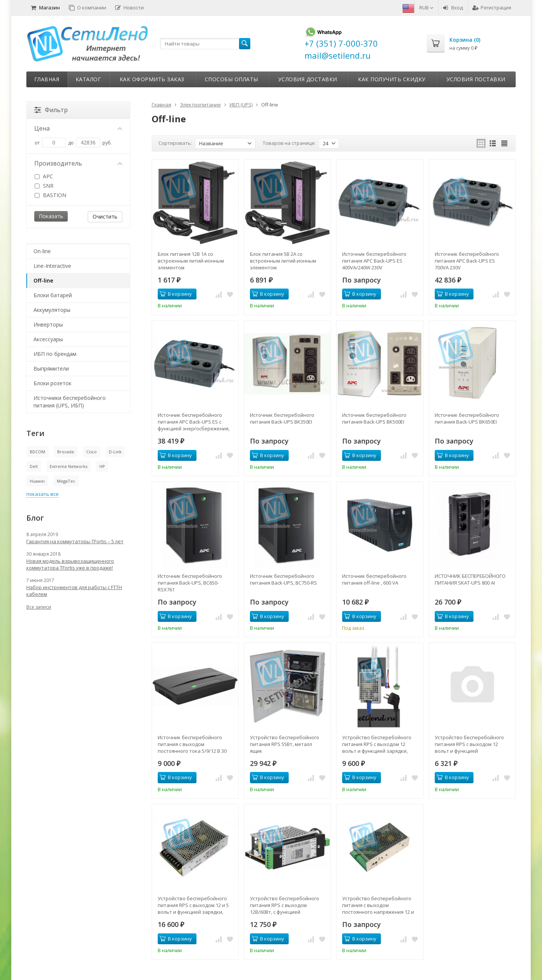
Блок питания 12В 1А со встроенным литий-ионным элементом (191, 261)
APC (44, 176)
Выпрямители (51, 368)
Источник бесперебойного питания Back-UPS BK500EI (374, 418)
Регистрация (492, 8)
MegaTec (66, 481)
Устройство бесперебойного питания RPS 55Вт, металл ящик (285, 744)
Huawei (37, 481)
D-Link (115, 452)
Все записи (39, 607)
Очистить (105, 217)
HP (102, 466)
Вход (453, 8)
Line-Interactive (52, 266)
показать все (43, 494)
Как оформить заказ (152, 79)
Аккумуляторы (52, 310)
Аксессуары (48, 339)
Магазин (45, 8)
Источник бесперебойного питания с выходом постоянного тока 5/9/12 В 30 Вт (192, 744)
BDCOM (37, 452)
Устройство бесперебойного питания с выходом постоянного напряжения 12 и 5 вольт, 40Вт (378, 905)
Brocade (66, 452)
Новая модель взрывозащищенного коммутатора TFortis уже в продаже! (70, 564)
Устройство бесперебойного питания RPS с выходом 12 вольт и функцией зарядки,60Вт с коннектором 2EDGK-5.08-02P (469, 744)
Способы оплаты (231, 79)
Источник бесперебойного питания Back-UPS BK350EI (282, 418)
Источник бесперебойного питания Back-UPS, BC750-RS (283, 579)
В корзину (176, 294)
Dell (34, 466)
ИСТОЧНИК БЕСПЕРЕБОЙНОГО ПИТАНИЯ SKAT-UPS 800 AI (470, 579)
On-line (42, 251)
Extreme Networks (69, 466)
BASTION (50, 195)
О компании (88, 8)
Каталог (88, 79)
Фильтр (51, 110)
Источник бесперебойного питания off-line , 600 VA (374, 579)
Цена (78, 128)
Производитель (78, 163)
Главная (47, 79)
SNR (44, 186)
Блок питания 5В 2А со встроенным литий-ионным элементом (283, 261)
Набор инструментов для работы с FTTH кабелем (74, 591)
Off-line (43, 280)
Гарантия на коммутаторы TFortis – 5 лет (75, 541)
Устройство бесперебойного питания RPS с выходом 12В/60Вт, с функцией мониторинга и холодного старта (285, 905)
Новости (129, 8)
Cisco (91, 452)
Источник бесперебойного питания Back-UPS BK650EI (467, 418)
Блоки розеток (53, 383)
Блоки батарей (53, 295)
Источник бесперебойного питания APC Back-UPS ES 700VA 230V (467, 261)
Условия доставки (308, 79)
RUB (426, 8)
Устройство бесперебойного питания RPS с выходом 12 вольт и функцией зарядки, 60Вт (377, 744)
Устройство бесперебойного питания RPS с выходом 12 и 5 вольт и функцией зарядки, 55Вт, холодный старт (193, 905)
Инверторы (48, 324)
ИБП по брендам (55, 354)
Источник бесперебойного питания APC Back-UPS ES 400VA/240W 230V (374, 261)
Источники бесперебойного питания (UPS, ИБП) (70, 402)
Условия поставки (476, 79)
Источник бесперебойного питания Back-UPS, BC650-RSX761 (190, 583)
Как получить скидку (392, 79)
